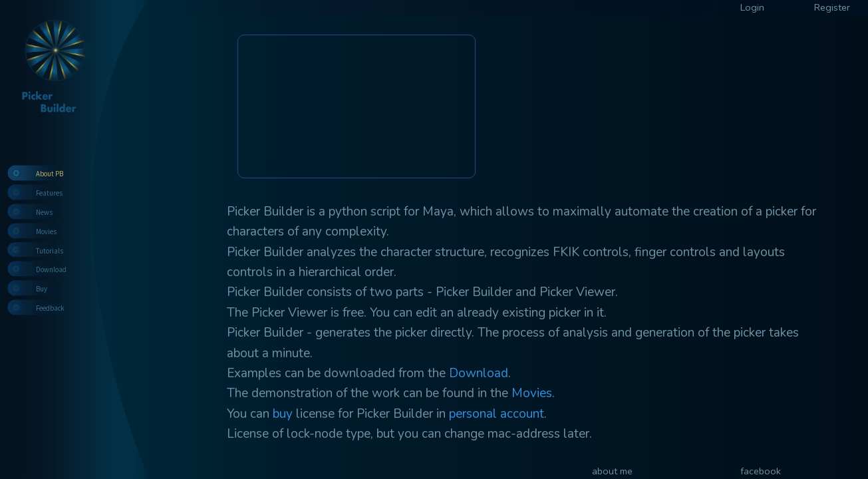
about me (612, 471)
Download (51, 269)
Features (49, 193)
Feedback (50, 308)
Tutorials (50, 251)
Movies (46, 232)
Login (752, 7)
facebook (761, 471)
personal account (497, 414)
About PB (50, 174)
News (44, 212)
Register (832, 7)
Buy (42, 289)
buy (283, 414)
